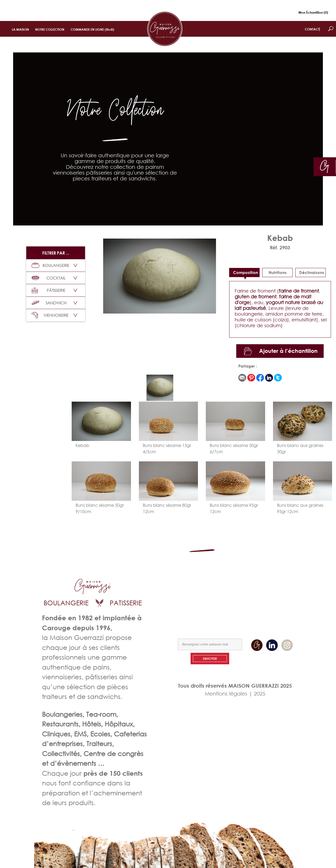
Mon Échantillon (313, 12)
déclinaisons (312, 272)
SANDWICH (49, 303)
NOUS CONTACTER (280, 604)
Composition (246, 272)
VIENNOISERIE (50, 315)
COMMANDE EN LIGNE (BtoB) (92, 29)
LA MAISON (20, 29)
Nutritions (278, 272)
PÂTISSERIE (48, 290)
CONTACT (312, 29)
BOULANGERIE (50, 265)
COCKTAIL (49, 278)
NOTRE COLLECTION (50, 29)
